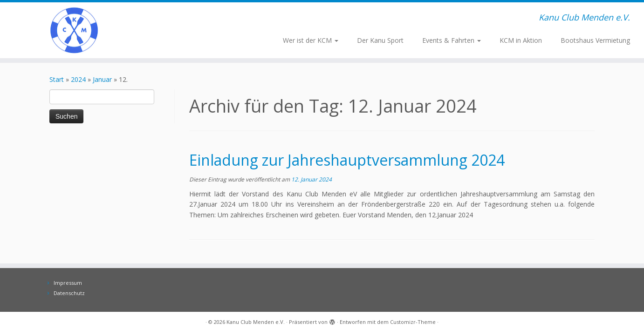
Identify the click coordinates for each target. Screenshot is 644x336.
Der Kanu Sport (380, 40)
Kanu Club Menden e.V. (256, 322)
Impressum (68, 283)
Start (57, 79)
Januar (102, 79)
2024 (78, 79)
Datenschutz (69, 293)
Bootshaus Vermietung (595, 40)
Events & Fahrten (452, 40)
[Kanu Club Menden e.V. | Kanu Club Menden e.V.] (74, 30)
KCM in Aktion (521, 40)
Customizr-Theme (413, 322)
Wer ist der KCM (311, 40)
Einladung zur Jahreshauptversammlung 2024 (347, 160)
